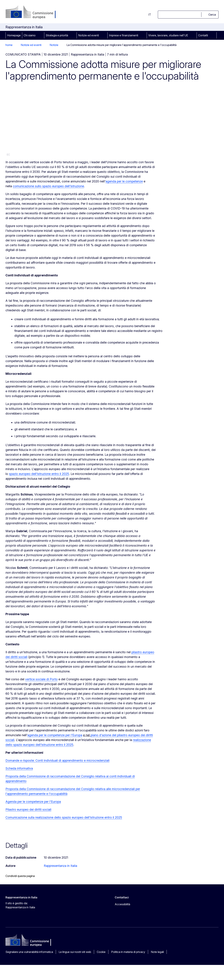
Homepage (14, 35)
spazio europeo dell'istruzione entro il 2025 (39, 474)
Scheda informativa (19, 768)
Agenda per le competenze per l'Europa (33, 802)
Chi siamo (30, 35)
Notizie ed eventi (88, 35)
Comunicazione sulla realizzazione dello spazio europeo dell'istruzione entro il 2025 (64, 817)
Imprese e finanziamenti (124, 35)
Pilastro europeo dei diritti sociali (28, 809)
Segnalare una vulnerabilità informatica (29, 952)
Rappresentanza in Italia (60, 866)
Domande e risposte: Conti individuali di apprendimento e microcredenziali (57, 760)
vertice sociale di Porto (41, 679)
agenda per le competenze (124, 181)
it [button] (148, 15)
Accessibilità (122, 904)
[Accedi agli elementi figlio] (40, 35)
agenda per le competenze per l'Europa (55, 735)
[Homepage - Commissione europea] (33, 12)
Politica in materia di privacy (128, 952)
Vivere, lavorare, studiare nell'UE (168, 35)
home (9, 45)
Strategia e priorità (57, 35)
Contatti (203, 35)
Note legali (157, 952)
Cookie (101, 952)
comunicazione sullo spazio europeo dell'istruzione (48, 186)
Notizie (54, 45)
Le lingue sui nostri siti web (75, 952)
